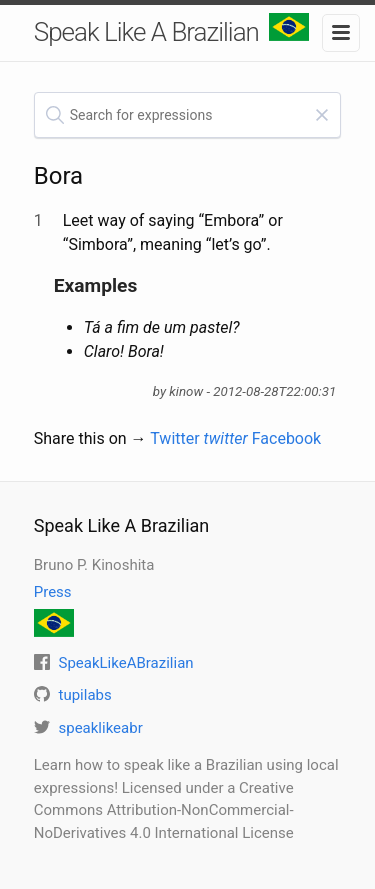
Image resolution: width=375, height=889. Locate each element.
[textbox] (188, 115)
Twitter (199, 438)
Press (53, 592)
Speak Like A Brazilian (171, 30)
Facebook (286, 438)
